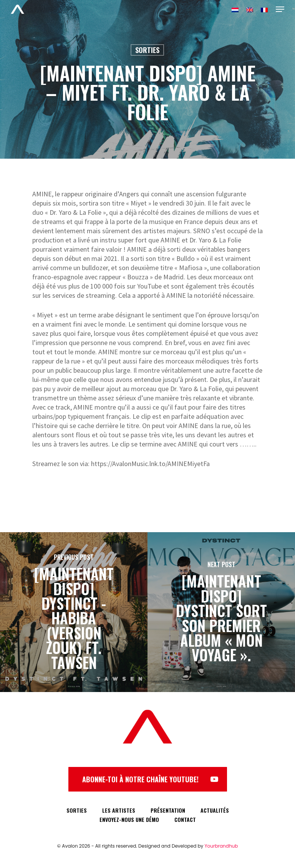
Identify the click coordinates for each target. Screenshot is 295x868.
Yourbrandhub (221, 846)
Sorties (147, 50)
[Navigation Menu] (280, 9)
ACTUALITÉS (215, 810)
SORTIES (77, 810)
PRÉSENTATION (168, 810)
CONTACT (185, 819)
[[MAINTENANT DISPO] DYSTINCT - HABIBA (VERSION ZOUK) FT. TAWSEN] (74, 612)
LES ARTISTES (119, 810)
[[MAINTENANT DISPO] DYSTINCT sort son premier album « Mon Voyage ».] (221, 612)
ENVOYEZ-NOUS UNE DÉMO (129, 819)
